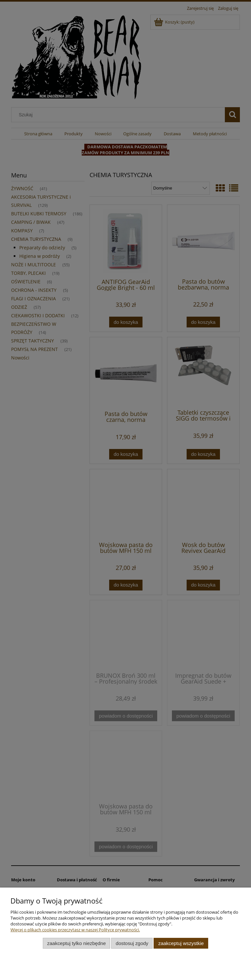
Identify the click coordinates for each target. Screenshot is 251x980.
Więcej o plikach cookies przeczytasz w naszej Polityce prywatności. (75, 930)
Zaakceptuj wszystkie (181, 943)
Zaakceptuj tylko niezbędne (76, 943)
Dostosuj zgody (132, 943)
